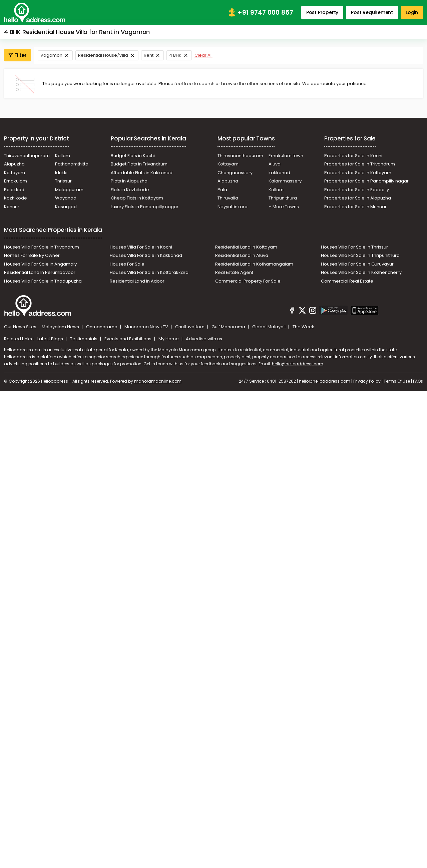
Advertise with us (204, 339)
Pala (222, 190)
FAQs (418, 381)
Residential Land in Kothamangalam (254, 264)
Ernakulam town (286, 156)
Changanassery (235, 173)
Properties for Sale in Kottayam (358, 173)
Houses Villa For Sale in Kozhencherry (361, 272)
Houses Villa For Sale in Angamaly (40, 264)
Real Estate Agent (234, 272)
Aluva (275, 164)
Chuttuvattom (190, 327)
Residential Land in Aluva (242, 255)
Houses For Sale (127, 264)
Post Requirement (372, 12)
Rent (149, 55)
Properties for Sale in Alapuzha (358, 198)
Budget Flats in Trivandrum (139, 164)
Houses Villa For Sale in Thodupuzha (43, 281)
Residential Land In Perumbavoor (40, 272)
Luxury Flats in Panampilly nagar (145, 207)
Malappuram (69, 190)
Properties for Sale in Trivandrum (360, 164)
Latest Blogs (51, 339)
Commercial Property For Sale (248, 281)
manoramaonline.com (158, 381)
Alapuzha (14, 164)
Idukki (61, 173)
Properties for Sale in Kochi (353, 156)
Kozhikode (16, 198)
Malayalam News (61, 327)
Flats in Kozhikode (130, 190)
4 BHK (175, 55)
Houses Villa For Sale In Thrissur (354, 247)
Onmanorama (102, 327)
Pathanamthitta (72, 164)
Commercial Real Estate (347, 281)
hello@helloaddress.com (298, 364)
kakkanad (279, 173)
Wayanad (66, 198)
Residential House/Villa (103, 55)
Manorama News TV (147, 327)
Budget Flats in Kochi (133, 156)
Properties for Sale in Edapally (357, 190)
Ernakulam (16, 181)
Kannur (12, 207)
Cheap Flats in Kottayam (137, 198)
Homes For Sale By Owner (32, 255)
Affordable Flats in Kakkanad (142, 173)
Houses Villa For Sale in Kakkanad (146, 255)
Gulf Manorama (229, 327)
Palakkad (14, 190)
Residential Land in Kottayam (246, 247)
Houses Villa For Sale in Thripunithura (360, 255)
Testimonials (84, 339)
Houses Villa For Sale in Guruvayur (357, 264)
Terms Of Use (397, 381)
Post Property (322, 12)
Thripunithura (283, 198)
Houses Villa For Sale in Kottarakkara (149, 272)
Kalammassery (285, 181)
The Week (303, 327)
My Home (169, 339)
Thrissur (63, 181)
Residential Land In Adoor (137, 281)
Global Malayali (269, 327)
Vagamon (51, 55)
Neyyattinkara (233, 207)
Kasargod (66, 207)
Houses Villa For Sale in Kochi (141, 247)
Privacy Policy (367, 381)
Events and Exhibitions (128, 339)
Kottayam (15, 173)
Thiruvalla (228, 198)
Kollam (63, 156)
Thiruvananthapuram (27, 156)
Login (412, 12)
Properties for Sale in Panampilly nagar (366, 181)
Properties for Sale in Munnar (355, 207)
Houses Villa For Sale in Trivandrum (42, 247)
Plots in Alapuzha (129, 181)
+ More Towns (284, 207)
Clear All (203, 55)
